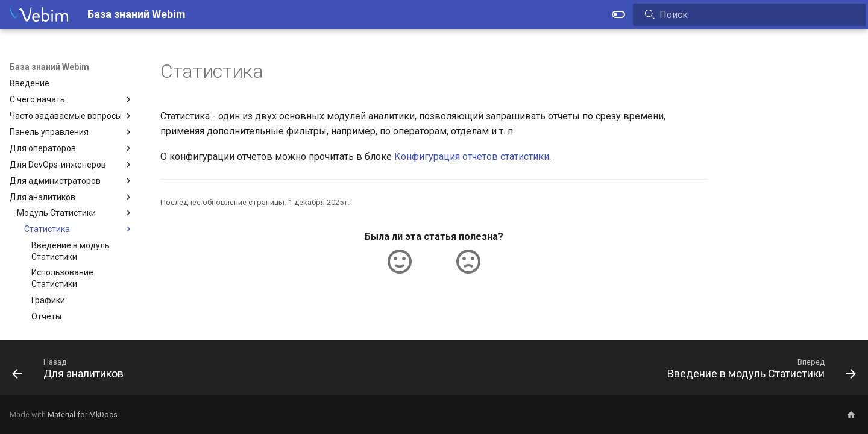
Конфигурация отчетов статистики (472, 156)
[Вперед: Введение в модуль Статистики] (758, 371)
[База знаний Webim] (39, 14)
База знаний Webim (49, 67)
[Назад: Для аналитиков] (72, 371)
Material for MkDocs (83, 414)
